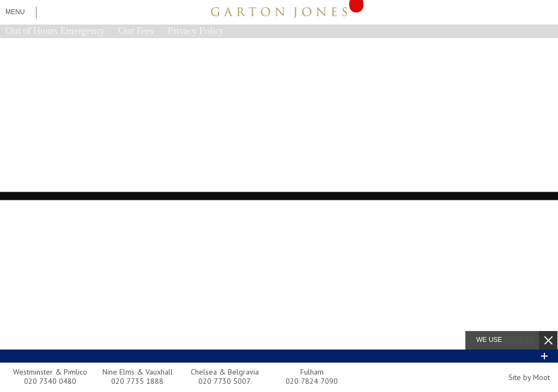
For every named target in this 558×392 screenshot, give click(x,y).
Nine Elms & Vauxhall (138, 372)
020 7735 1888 (137, 381)
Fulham (312, 372)
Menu (15, 12)
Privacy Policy (195, 31)
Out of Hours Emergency (55, 31)
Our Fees (136, 31)
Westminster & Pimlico (50, 372)
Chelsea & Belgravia (225, 372)
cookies (519, 339)
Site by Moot (529, 377)
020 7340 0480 (50, 381)
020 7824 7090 (312, 381)
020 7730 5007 (225, 381)
